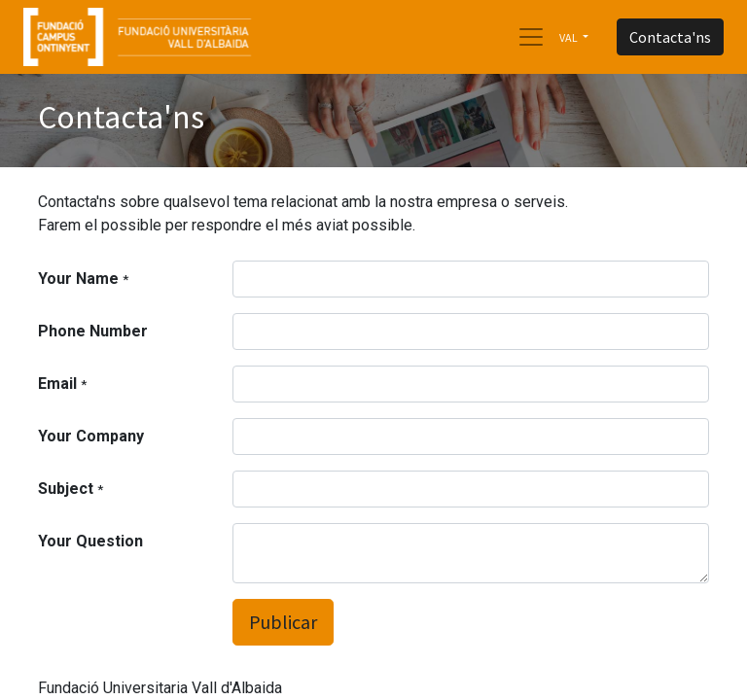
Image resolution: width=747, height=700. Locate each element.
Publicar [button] (283, 622)
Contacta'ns (670, 37)
